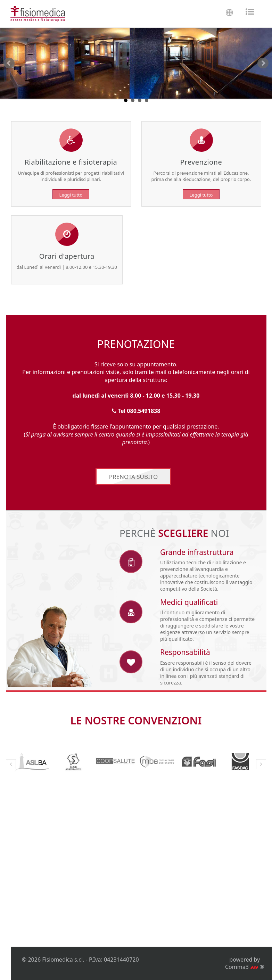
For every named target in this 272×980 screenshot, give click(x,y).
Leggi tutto (71, 195)
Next (263, 63)
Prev (9, 63)
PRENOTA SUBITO (134, 477)
